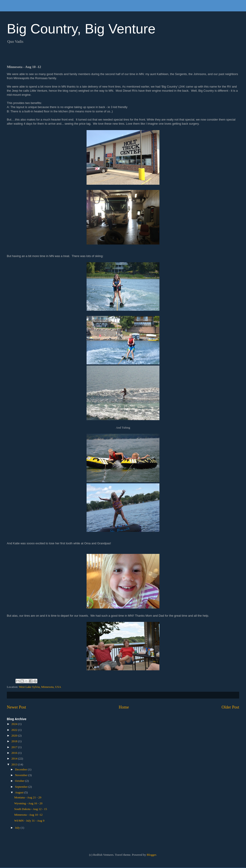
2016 (15, 753)
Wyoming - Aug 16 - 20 (28, 803)
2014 (15, 758)
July (18, 828)
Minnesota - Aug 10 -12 (28, 815)
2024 (15, 724)
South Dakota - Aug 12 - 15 (31, 809)
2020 (15, 736)
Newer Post (16, 707)
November (22, 775)
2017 (15, 747)
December (22, 769)
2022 (15, 730)
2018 (15, 741)
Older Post (230, 707)
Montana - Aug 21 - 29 (28, 797)
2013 (15, 764)
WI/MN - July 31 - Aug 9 (29, 821)
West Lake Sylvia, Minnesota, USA (40, 687)
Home (124, 707)
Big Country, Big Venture (81, 29)
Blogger (151, 855)
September (22, 787)
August (20, 792)
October (20, 781)
